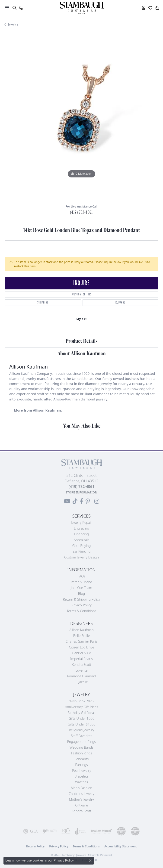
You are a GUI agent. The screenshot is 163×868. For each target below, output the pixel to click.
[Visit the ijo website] (50, 831)
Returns (121, 302)
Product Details (81, 341)
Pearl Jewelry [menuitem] (81, 770)
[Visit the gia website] (31, 831)
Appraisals (81, 540)
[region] (81, 117)
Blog (82, 594)
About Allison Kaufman (81, 354)
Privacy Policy (81, 605)
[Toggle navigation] (7, 8)
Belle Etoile (81, 636)
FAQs (81, 576)
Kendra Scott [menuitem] (81, 811)
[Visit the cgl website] (135, 831)
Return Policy (35, 846)
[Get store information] (81, 492)
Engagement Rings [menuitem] (81, 742)
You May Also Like (82, 426)
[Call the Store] (81, 487)
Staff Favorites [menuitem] (82, 736)
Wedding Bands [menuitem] (81, 747)
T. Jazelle (81, 682)
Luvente (81, 670)
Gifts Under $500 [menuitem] (81, 718)
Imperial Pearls (82, 659)
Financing (81, 534)
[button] (14, 8)
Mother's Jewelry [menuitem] (81, 799)
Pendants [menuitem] (82, 759)
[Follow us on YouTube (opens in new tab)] (67, 501)
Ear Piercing (82, 551)
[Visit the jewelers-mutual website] (101, 831)
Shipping (43, 302)
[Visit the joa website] (81, 831)
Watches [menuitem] (81, 782)
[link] (21, 8)
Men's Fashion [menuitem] (81, 788)
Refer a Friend (81, 582)
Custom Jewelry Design (81, 557)
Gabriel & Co (81, 653)
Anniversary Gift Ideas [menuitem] (81, 707)
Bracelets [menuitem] (82, 776)
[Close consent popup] (90, 861)
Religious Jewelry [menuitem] (81, 730)
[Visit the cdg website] (121, 831)
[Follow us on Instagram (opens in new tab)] (97, 501)
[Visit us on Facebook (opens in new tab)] (81, 501)
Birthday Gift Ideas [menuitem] (81, 713)
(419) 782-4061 (81, 212)
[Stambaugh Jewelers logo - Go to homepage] (82, 8)
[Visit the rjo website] (66, 831)
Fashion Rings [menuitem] (81, 753)
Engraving (82, 528)
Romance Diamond (81, 676)
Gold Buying (82, 546)
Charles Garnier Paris (82, 641)
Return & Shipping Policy (81, 599)
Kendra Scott (81, 665)
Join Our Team (82, 588)
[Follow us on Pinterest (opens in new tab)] (88, 501)
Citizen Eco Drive (81, 647)
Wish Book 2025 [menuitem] (81, 701)
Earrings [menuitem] (81, 765)
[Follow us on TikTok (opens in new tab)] (75, 501)
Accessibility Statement (121, 846)
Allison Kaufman (81, 630)
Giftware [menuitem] (81, 805)
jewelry (13, 24)
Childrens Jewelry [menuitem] (81, 794)
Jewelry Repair (81, 522)
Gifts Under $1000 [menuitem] (82, 724)
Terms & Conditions (82, 611)
